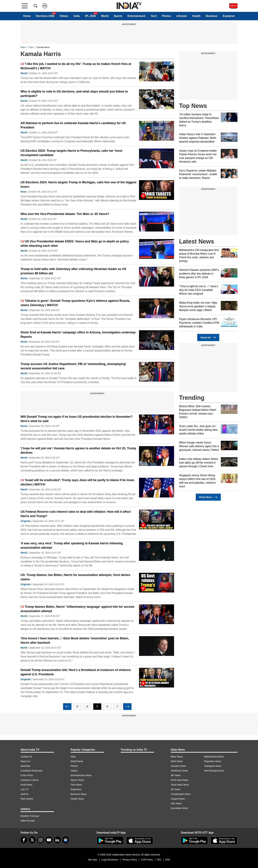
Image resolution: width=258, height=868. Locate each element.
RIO (159, 860)
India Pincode (28, 821)
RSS (168, 860)
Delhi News (177, 761)
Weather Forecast (30, 816)
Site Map (92, 860)
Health (196, 16)
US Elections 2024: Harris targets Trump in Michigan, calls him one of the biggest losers (78, 185)
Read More (208, 497)
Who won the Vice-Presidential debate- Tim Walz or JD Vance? (65, 214)
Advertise (25, 766)
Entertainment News (81, 775)
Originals (26, 521)
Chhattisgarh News (181, 794)
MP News (176, 775)
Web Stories (27, 799)
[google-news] (66, 840)
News (23, 47)
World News (77, 761)
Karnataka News (179, 808)
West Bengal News (214, 771)
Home (27, 16)
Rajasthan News (213, 761)
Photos (166, 16)
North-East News (180, 780)
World (105, 16)
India (77, 16)
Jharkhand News (179, 771)
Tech (154, 16)
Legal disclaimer (110, 860)
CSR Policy (147, 860)
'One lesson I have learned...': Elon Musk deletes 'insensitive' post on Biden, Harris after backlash (75, 641)
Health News (77, 799)
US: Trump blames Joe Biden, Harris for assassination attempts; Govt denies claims (75, 577)
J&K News (176, 803)
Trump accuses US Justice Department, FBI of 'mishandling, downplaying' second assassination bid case (73, 366)
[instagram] (41, 840)
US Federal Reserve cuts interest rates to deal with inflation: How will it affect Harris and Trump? (76, 514)
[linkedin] (57, 840)
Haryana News (178, 766)
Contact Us (26, 757)
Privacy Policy (130, 860)
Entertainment (137, 16)
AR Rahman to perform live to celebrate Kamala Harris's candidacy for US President (73, 125)
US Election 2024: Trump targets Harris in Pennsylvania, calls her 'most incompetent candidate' (71, 153)
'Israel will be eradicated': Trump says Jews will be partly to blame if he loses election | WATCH (77, 482)
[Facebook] (24, 840)
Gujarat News (178, 799)
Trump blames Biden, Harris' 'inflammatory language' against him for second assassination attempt (77, 609)
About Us (25, 761)
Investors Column (30, 780)
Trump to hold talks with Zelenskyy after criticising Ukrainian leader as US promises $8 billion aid (73, 271)
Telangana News (213, 766)
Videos (64, 16)
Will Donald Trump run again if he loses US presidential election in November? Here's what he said (77, 419)
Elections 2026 (45, 16)
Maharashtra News (214, 757)
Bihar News (177, 757)
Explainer (229, 16)
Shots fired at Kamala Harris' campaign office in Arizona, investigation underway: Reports (79, 335)
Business (212, 16)
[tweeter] (32, 840)
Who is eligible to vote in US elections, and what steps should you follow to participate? (74, 94)
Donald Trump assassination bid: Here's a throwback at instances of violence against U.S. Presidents (76, 672)
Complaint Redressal (31, 771)
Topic (31, 47)
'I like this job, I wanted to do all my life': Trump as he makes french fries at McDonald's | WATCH (76, 66)
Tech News (76, 785)
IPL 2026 (90, 16)
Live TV (24, 789)
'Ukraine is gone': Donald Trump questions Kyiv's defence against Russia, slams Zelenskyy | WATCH (75, 303)
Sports (118, 16)
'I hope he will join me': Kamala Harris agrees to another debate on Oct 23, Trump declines (78, 450)
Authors (25, 794)
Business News (79, 794)
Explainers (76, 789)
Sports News (77, 780)
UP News (176, 789)
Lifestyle (182, 16)
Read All (208, 337)
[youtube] (49, 840)
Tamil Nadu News (180, 785)
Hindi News (26, 785)
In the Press (27, 775)
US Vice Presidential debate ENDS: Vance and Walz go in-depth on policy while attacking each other (75, 244)
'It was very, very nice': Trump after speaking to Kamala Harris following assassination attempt (72, 545)
